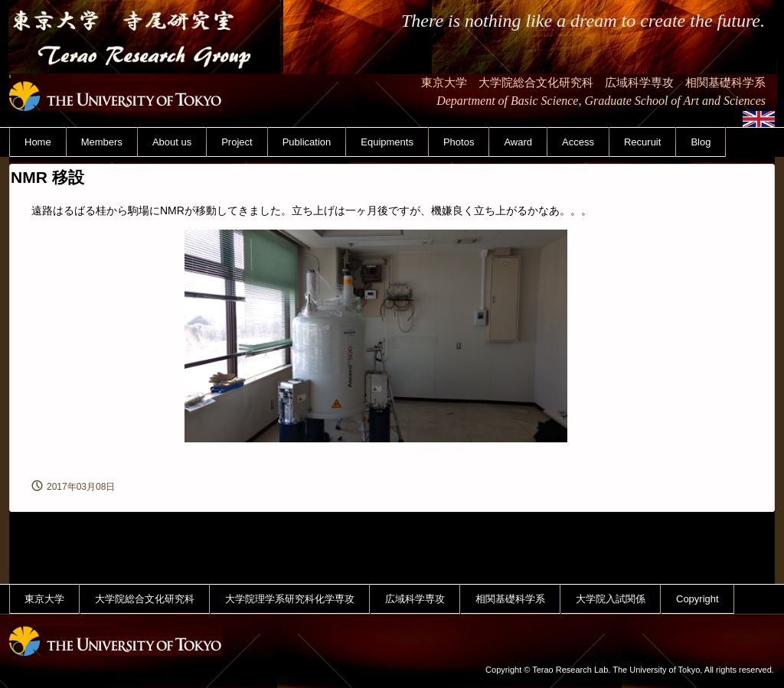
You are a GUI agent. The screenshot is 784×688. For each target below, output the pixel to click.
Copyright (697, 599)
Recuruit (642, 142)
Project (237, 142)
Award (518, 142)
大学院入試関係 (611, 599)
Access (578, 142)
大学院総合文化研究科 (145, 599)
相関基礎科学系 (510, 599)
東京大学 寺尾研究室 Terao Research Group (146, 83)
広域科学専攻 (415, 599)
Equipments (387, 142)
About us (172, 142)
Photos (459, 142)
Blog (701, 142)
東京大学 (44, 599)
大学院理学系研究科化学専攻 (290, 599)
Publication (307, 142)
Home (38, 142)
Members (102, 142)
